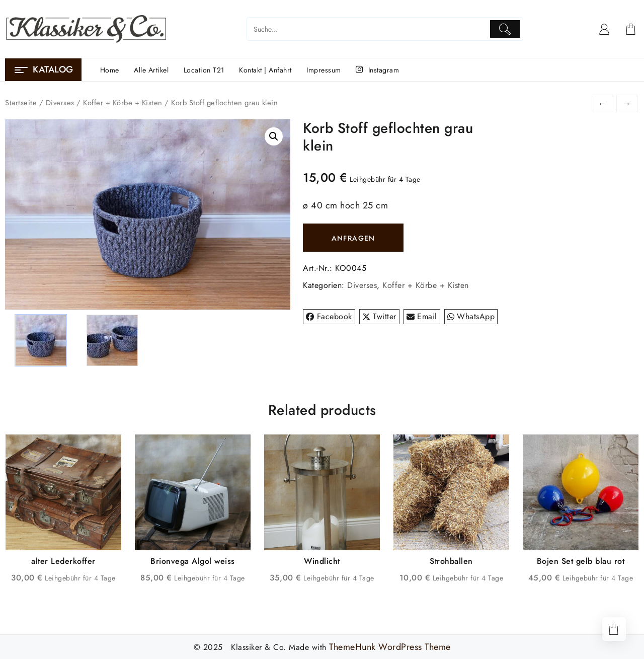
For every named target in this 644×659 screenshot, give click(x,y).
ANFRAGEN (353, 238)
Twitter (379, 316)
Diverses (60, 103)
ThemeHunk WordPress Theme (390, 646)
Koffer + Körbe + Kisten (123, 103)
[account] (605, 29)
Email (422, 316)
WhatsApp (471, 316)
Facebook (329, 316)
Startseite (21, 103)
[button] (274, 136)
